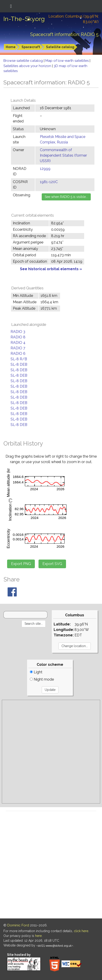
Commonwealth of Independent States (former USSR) (63, 155)
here (38, 936)
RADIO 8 (18, 337)
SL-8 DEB (19, 364)
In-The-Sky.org (24, 19)
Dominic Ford (18, 925)
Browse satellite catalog (24, 61)
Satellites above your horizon (28, 66)
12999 (45, 169)
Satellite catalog (60, 47)
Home (11, 47)
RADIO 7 (18, 348)
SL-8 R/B (19, 359)
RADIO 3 (18, 332)
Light (36, 672)
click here (81, 931)
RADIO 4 (18, 343)
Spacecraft (31, 47)
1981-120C (49, 182)
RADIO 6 (18, 354)
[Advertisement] (51, 752)
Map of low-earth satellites (68, 61)
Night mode (42, 679)
